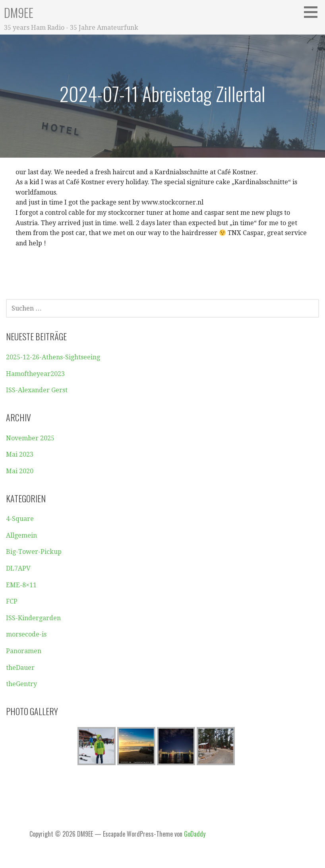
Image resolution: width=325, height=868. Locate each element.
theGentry (21, 684)
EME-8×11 (21, 585)
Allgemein (21, 535)
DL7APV (18, 568)
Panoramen (24, 651)
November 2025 (30, 438)
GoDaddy (195, 834)
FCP (12, 601)
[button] (313, 12)
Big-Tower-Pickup (34, 552)
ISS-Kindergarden (33, 618)
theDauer (20, 668)
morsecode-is (26, 634)
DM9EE (19, 13)
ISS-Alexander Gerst (37, 390)
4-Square (20, 519)
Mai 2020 (20, 471)
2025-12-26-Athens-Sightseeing (53, 357)
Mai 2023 (20, 454)
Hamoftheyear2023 (35, 374)
